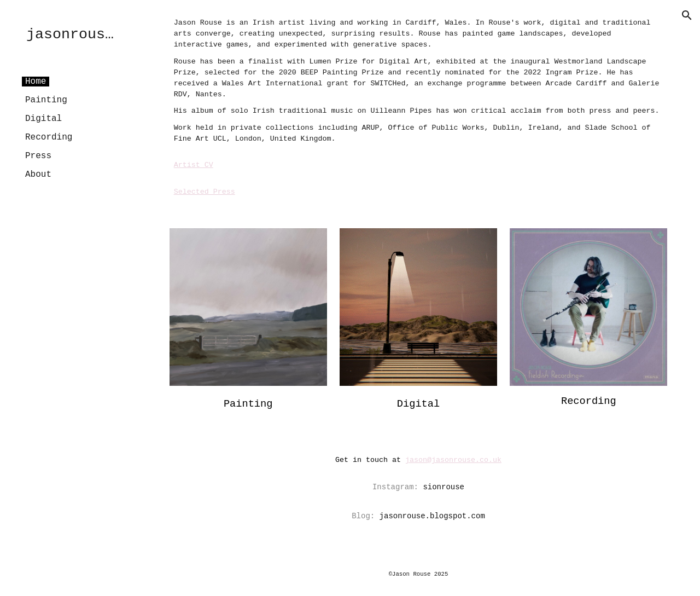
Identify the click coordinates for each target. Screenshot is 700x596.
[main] (419, 108)
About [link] (38, 175)
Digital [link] (43, 119)
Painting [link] (46, 100)
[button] (687, 15)
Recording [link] (49, 137)
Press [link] (38, 156)
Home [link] (36, 82)
